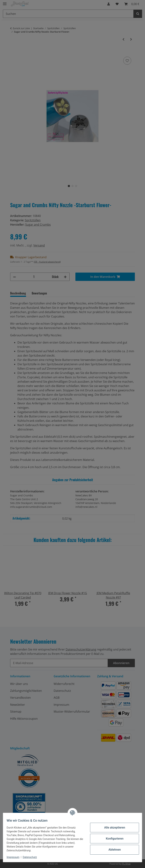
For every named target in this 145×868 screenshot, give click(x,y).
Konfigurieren (112, 839)
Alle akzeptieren (112, 828)
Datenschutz (32, 857)
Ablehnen (112, 850)
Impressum (15, 857)
